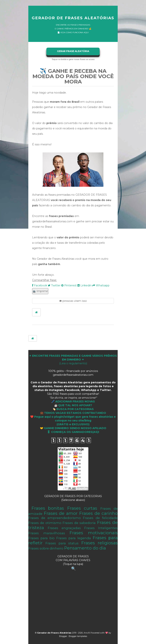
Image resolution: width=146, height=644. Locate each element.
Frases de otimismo (45, 523)
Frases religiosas (99, 543)
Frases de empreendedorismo (55, 518)
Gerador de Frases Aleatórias (73, 18)
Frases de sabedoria (79, 523)
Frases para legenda (74, 538)
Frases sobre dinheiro (46, 548)
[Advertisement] (73, 602)
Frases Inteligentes (101, 528)
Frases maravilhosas (47, 533)
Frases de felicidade (100, 518)
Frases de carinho (98, 513)
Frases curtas (82, 508)
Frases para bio (41, 538)
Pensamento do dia (85, 548)
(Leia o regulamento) (73, 360)
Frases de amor (61, 513)
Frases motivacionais (94, 533)
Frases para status (62, 543)
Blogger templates (78, 636)
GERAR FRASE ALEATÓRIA (73, 51)
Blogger (63, 636)
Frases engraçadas (64, 528)
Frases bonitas (48, 508)
